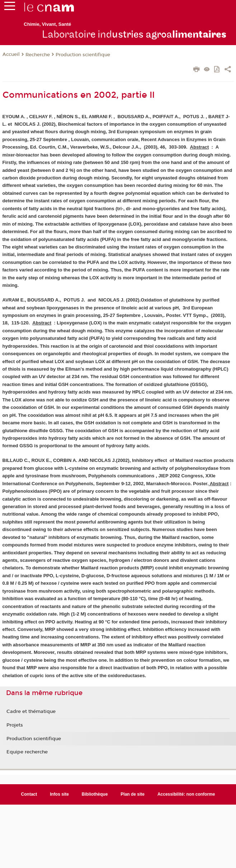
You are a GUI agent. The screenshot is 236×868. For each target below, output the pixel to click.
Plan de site (133, 794)
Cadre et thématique (31, 712)
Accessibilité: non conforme (186, 794)
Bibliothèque (95, 794)
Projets (15, 725)
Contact (29, 794)
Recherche (38, 55)
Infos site (59, 794)
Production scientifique (83, 55)
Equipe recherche (27, 752)
